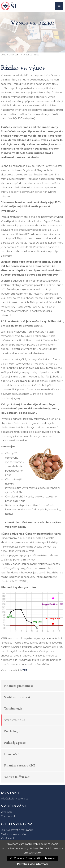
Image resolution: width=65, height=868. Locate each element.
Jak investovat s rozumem (17, 830)
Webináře (7, 812)
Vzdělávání (7, 838)
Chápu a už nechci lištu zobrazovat (33, 858)
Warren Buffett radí (17, 777)
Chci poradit (8, 816)
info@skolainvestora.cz (15, 799)
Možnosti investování (14, 834)
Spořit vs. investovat (17, 697)
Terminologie (13, 709)
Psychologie (12, 731)
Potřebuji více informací (33, 864)
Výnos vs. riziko (15, 720)
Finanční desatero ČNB (20, 766)
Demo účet (12, 754)
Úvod (4, 55)
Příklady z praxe (15, 743)
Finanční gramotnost (19, 686)
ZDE (25, 670)
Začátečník (15, 55)
